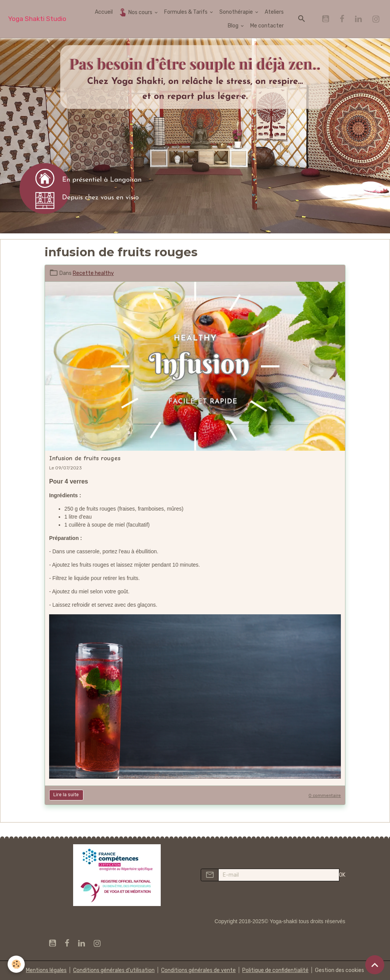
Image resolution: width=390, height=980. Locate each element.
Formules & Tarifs (186, 12)
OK (342, 875)
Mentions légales (46, 970)
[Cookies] (16, 964)
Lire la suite (66, 795)
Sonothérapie (237, 12)
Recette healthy (93, 273)
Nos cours (136, 12)
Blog (234, 26)
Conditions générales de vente (198, 970)
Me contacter (267, 26)
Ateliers (274, 12)
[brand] (37, 19)
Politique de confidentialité (275, 970)
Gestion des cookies (340, 970)
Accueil (104, 12)
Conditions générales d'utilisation (114, 970)
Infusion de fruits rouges (85, 458)
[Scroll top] (375, 965)
